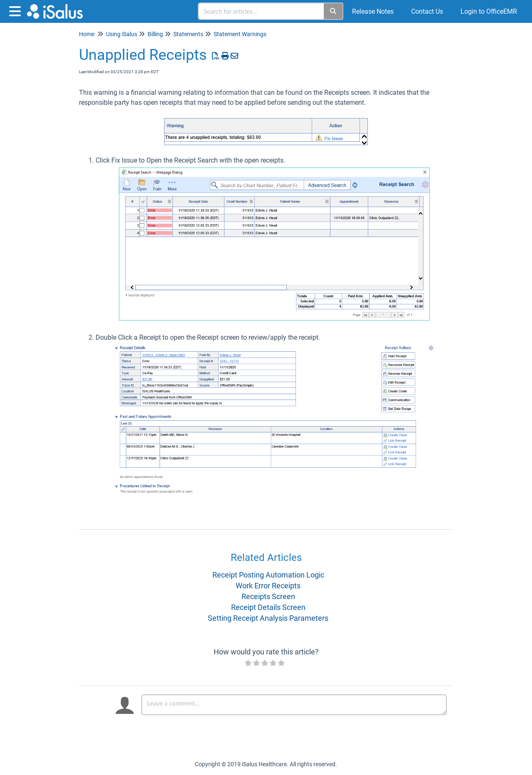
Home (87, 34)
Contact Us (427, 11)
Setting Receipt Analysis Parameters (268, 618)
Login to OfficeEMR (489, 11)
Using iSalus (122, 34)
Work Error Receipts (268, 586)
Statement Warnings (240, 34)
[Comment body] (294, 705)
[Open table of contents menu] (17, 10)
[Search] (334, 11)
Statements (188, 34)
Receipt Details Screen (268, 607)
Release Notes (373, 11)
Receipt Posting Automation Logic (268, 575)
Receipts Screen (268, 596)
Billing (155, 34)
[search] (261, 11)
